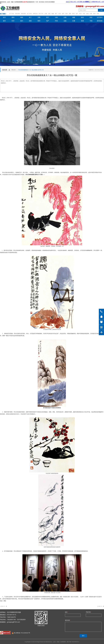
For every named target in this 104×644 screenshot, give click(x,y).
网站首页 (14, 70)
